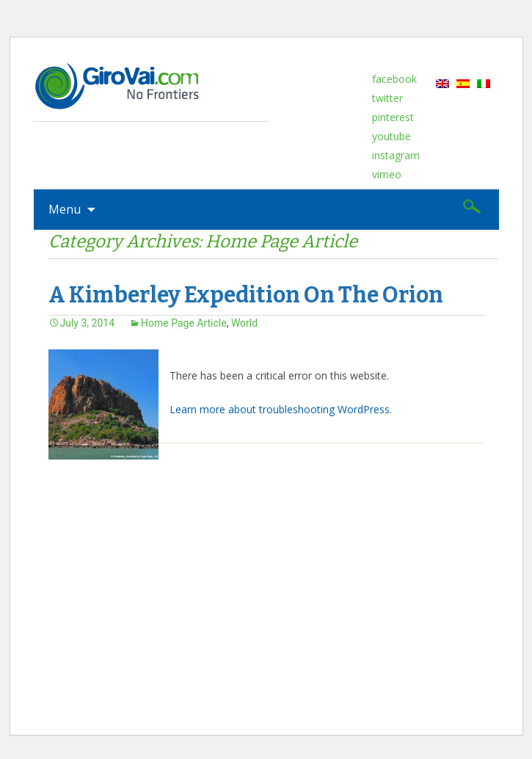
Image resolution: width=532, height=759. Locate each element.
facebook (394, 79)
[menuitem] (442, 83)
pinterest (393, 117)
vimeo (387, 174)
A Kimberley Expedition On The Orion (246, 295)
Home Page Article (184, 323)
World (244, 323)
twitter (387, 98)
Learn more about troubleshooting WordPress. (281, 409)
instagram (396, 155)
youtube (391, 136)
